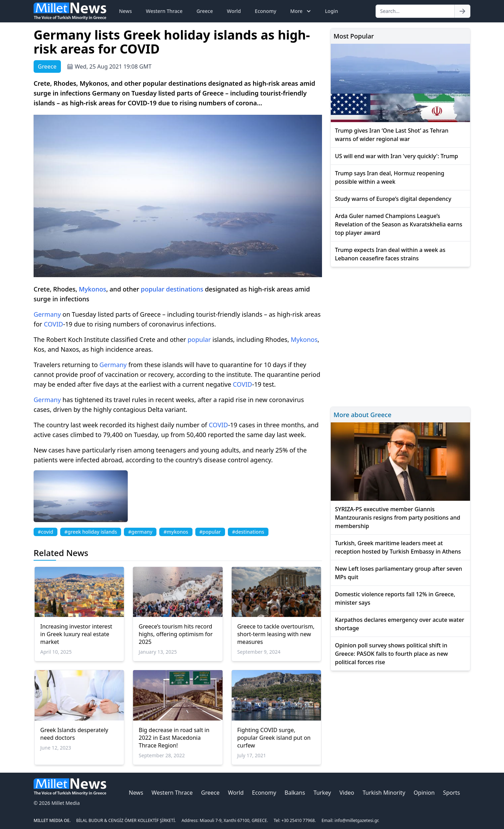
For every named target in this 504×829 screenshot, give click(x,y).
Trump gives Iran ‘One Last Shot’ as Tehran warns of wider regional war (392, 135)
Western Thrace (164, 11)
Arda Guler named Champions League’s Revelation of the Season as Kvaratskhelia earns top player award (399, 224)
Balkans (295, 793)
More (301, 11)
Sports (451, 793)
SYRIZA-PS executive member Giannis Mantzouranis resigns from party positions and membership (398, 518)
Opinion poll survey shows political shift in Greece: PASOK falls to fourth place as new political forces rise (391, 654)
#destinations (248, 532)
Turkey (322, 793)
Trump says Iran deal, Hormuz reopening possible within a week (390, 177)
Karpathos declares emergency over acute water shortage (400, 624)
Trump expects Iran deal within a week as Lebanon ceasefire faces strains (390, 254)
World (234, 11)
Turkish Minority (384, 793)
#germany (140, 532)
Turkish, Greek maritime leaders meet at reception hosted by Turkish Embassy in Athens (398, 547)
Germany (47, 314)
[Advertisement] (400, 336)
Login (331, 11)
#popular (210, 532)
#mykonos (176, 532)
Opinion (424, 793)
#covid (45, 532)
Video (347, 793)
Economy (265, 11)
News (125, 11)
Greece (205, 11)
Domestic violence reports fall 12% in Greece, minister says (395, 598)
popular (152, 289)
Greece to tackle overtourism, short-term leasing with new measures (276, 634)
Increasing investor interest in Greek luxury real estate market (76, 634)
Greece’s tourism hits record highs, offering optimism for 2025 (176, 634)
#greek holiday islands (91, 532)
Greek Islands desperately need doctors (74, 734)
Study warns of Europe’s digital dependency (393, 199)
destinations (184, 289)
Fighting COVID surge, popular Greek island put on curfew (274, 738)
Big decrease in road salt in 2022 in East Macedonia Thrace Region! (174, 738)
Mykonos (92, 289)
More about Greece (362, 415)
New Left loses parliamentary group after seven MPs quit (398, 573)
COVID (53, 324)
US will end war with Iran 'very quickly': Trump (397, 156)
